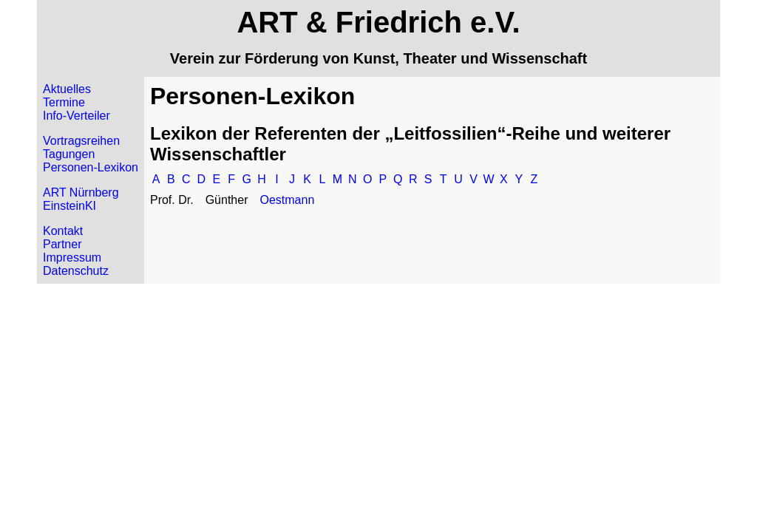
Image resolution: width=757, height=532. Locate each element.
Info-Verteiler (77, 116)
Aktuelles (67, 89)
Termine (64, 102)
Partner (62, 244)
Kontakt (63, 231)
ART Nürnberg (81, 192)
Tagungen (69, 154)
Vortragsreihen (81, 141)
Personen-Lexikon (91, 167)
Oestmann (287, 200)
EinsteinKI (69, 206)
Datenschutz (76, 271)
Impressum (72, 258)
